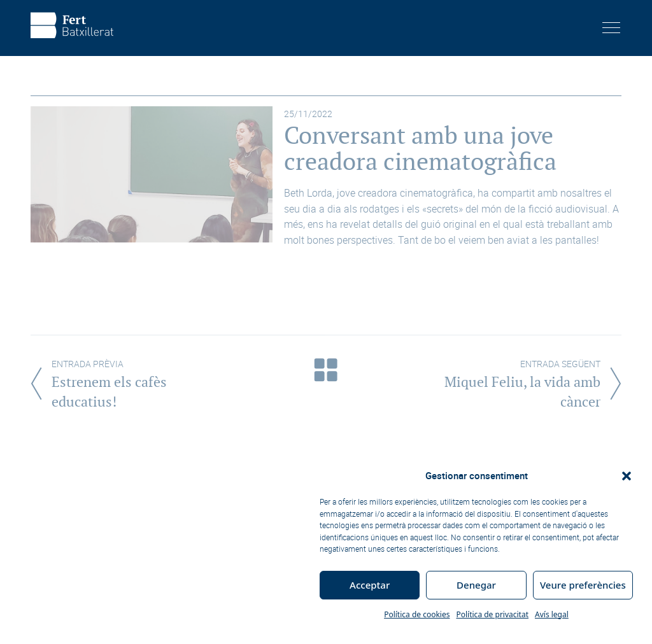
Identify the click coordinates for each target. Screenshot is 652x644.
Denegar (476, 585)
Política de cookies (417, 614)
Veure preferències (583, 585)
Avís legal (552, 614)
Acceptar (370, 585)
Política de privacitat (492, 614)
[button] (627, 476)
